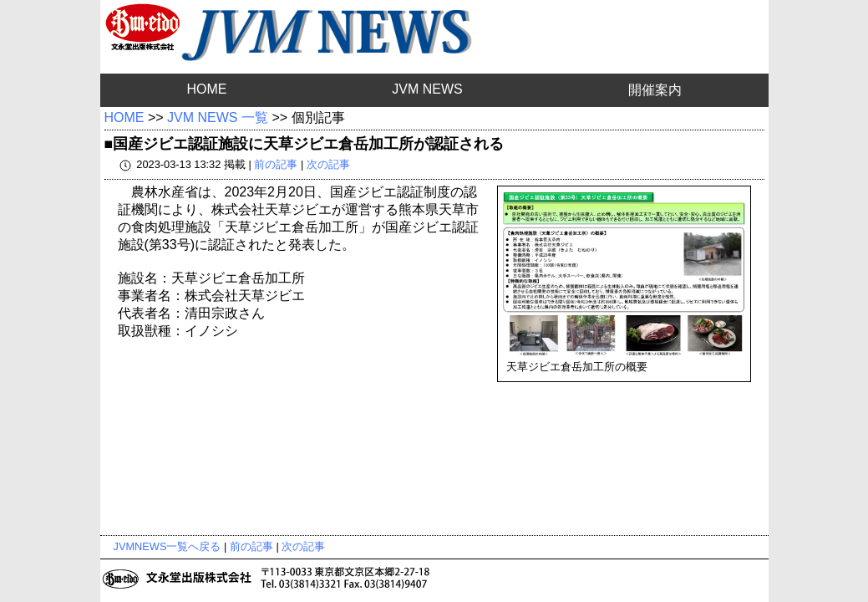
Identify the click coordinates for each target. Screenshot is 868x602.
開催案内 (655, 90)
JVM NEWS (427, 89)
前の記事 (276, 164)
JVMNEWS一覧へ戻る (168, 546)
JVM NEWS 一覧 (218, 117)
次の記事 (328, 164)
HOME (206, 89)
